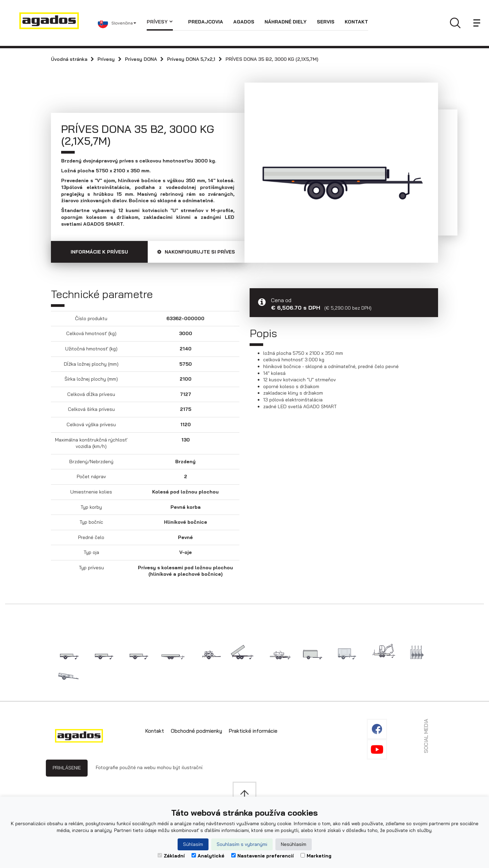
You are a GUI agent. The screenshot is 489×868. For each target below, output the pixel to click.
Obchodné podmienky (196, 731)
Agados (244, 22)
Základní (171, 856)
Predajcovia (206, 22)
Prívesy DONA (141, 59)
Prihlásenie (67, 768)
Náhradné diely (286, 22)
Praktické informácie (253, 731)
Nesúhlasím (294, 844)
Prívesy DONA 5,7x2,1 (191, 59)
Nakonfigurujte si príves (196, 252)
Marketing (316, 856)
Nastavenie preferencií (262, 856)
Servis (326, 22)
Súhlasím (193, 844)
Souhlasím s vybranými (242, 844)
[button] (122, 23)
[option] (341, 168)
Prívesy (160, 22)
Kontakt (356, 22)
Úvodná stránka (69, 59)
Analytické (208, 856)
